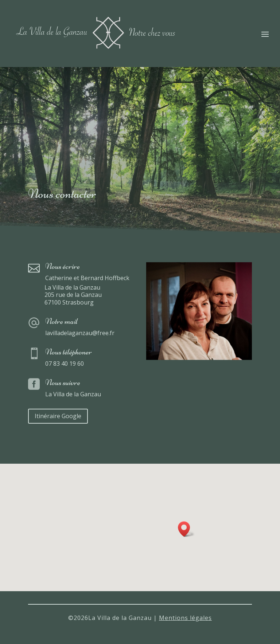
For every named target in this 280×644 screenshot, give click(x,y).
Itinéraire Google (58, 416)
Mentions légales (185, 618)
